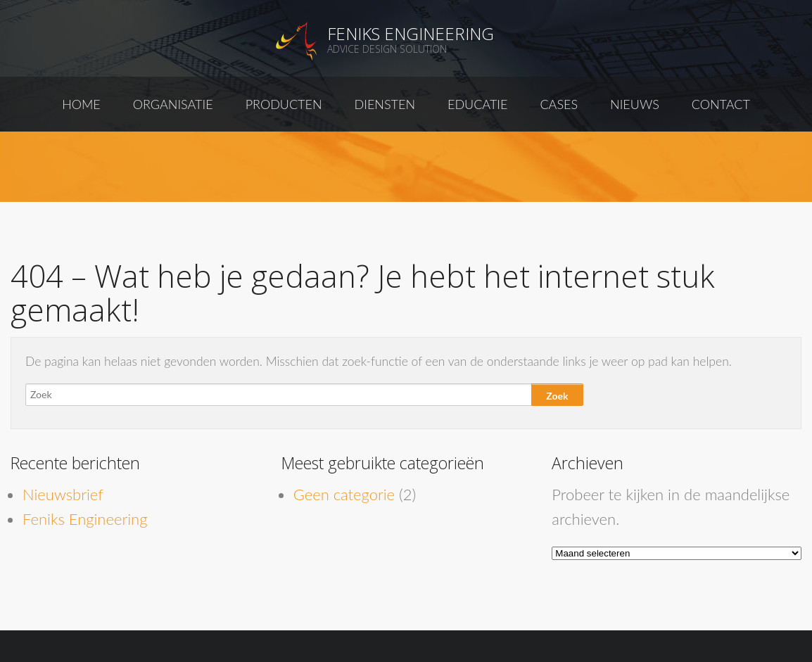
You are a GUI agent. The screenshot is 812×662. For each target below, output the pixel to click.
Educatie (477, 104)
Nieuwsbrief (63, 494)
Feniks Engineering (411, 33)
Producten (284, 104)
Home (81, 104)
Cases (559, 104)
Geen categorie (344, 494)
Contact (721, 104)
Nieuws (635, 104)
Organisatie (173, 104)
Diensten (385, 104)
